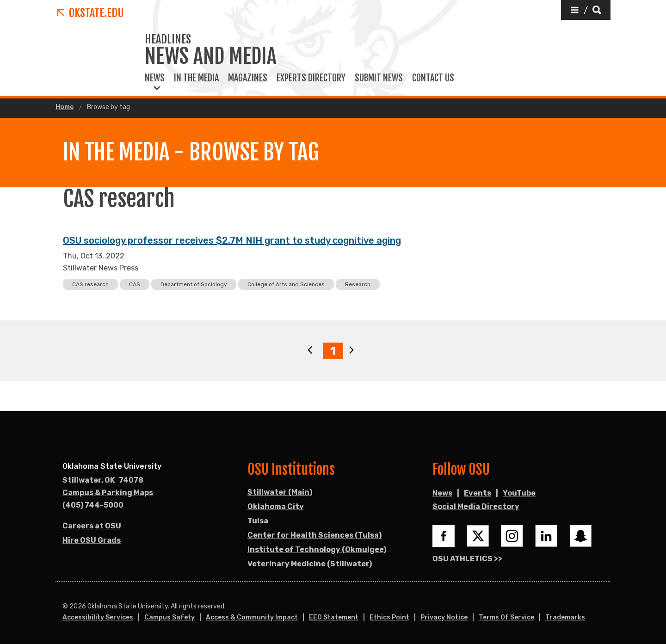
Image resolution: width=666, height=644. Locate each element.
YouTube (519, 493)
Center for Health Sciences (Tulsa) (314, 535)
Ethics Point (389, 617)
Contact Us (433, 78)
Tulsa (258, 521)
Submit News (379, 78)
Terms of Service (506, 617)
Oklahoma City (276, 506)
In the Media (196, 78)
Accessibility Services (98, 617)
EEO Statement (334, 617)
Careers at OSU (92, 526)
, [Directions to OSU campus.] (103, 480)
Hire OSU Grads (92, 540)
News (155, 78)
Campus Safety (170, 617)
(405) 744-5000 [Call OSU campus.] (93, 505)
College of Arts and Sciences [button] (286, 284)
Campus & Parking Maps (108, 493)
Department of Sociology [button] (194, 284)
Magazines (248, 78)
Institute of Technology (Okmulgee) (317, 549)
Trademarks (565, 617)
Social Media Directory (476, 506)
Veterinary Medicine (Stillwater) (310, 564)
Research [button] (358, 284)
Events (478, 493)
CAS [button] (135, 284)
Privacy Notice (444, 617)
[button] (586, 10)
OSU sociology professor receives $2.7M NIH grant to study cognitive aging (232, 240)
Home (65, 107)
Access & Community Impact (252, 617)
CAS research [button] (90, 284)
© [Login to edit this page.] (65, 607)
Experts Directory (311, 78)
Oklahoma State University (112, 466)
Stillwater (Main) (280, 492)
